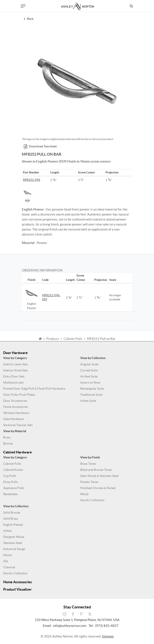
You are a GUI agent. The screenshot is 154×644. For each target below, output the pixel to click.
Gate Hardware (14, 419)
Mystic (8, 555)
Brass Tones (88, 464)
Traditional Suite (91, 395)
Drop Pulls (10, 482)
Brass (7, 437)
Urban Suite (88, 401)
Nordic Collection (92, 500)
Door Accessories (15, 401)
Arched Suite (89, 376)
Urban (7, 531)
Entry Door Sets (14, 376)
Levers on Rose (90, 382)
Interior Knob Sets (15, 370)
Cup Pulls (10, 476)
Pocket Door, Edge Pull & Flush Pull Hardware (34, 389)
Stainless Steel (13, 543)
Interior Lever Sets (15, 364)
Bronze (8, 443)
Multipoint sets (13, 382)
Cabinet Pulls (12, 464)
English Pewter (13, 525)
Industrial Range (14, 549)
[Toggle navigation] (23, 6)
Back (29, 19)
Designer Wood (14, 537)
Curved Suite (89, 370)
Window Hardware (16, 413)
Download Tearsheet (40, 146)
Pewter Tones (89, 482)
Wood (84, 494)
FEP (27, 195)
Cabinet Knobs (13, 470)
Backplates (10, 494)
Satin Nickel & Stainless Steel (99, 476)
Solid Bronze (12, 512)
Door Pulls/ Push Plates (19, 395)
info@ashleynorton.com (70, 626)
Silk (6, 561)
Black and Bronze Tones (96, 470)
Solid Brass (11, 519)
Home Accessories (16, 407)
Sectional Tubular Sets (18, 425)
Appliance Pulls (14, 488)
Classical (9, 567)
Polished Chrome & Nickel (98, 488)
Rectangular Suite (92, 389)
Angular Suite (89, 364)
